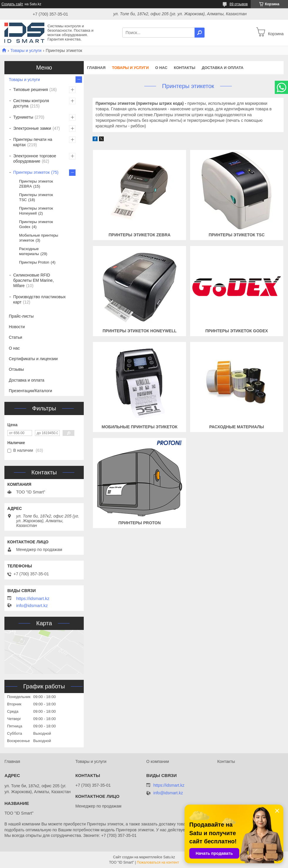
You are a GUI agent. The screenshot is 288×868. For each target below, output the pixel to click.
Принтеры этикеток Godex (237, 331)
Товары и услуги (26, 50)
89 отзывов (239, 4)
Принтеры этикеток (31, 172)
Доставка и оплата (222, 68)
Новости (17, 327)
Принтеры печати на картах (33, 142)
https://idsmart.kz (33, 599)
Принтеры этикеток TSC (237, 235)
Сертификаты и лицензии (33, 359)
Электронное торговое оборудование (35, 159)
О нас (161, 68)
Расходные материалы (237, 427)
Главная (96, 68)
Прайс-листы (21, 316)
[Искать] (200, 33)
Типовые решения (31, 90)
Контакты (185, 68)
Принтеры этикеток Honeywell (140, 331)
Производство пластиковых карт (40, 299)
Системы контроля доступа (31, 103)
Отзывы (16, 369)
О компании (158, 761)
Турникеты (23, 117)
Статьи (15, 337)
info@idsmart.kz (32, 606)
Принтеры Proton (140, 523)
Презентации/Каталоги (30, 391)
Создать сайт (12, 4)
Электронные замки (32, 128)
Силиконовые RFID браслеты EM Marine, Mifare (34, 280)
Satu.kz (169, 857)
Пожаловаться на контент (158, 862)
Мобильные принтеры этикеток (140, 427)
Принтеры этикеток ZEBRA (140, 235)
